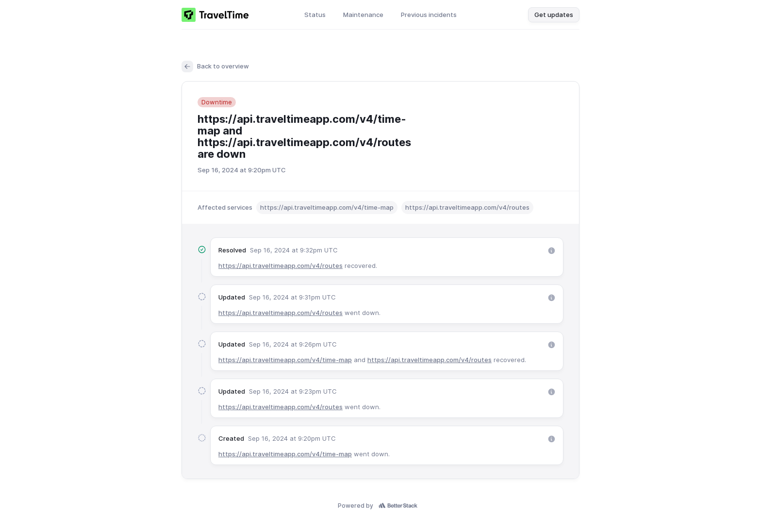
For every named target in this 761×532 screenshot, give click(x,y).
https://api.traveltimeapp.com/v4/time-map (285, 360)
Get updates (554, 15)
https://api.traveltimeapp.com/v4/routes (281, 266)
